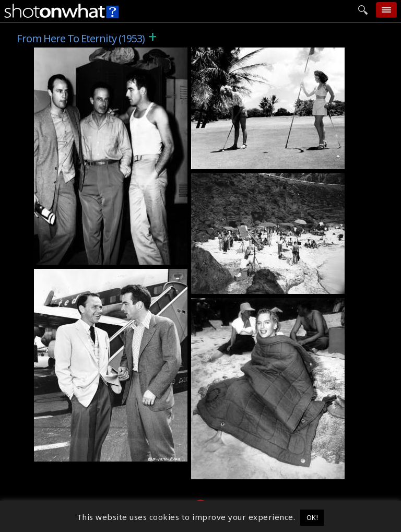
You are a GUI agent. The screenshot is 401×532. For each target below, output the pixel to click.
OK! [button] (312, 517)
